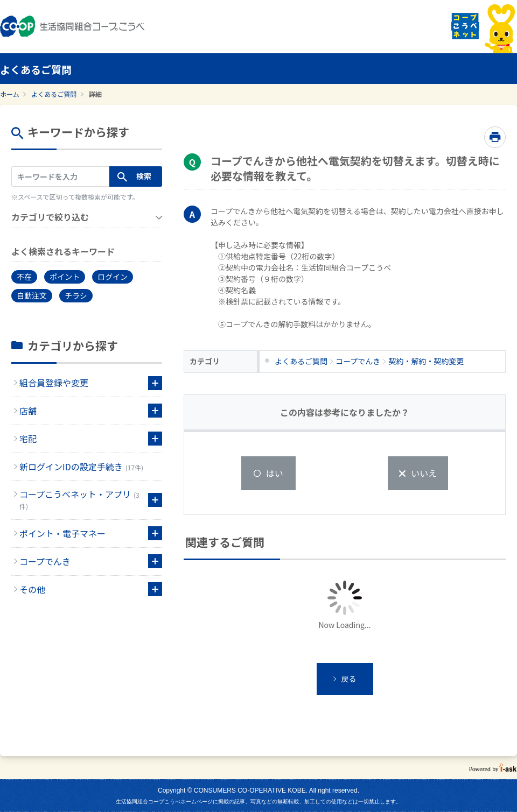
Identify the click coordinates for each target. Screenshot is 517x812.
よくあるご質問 (54, 94)
